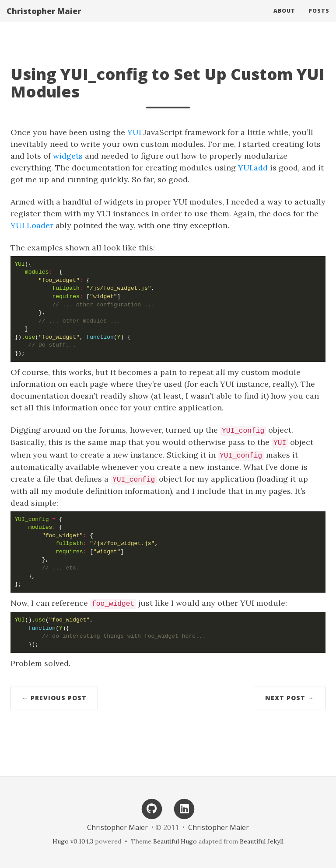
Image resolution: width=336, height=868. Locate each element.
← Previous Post (54, 698)
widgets (68, 156)
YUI (134, 132)
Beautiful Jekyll (262, 841)
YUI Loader (32, 225)
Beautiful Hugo (175, 841)
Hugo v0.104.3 (73, 841)
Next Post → (290, 698)
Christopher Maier (44, 20)
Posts (319, 19)
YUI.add (253, 168)
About (284, 19)
